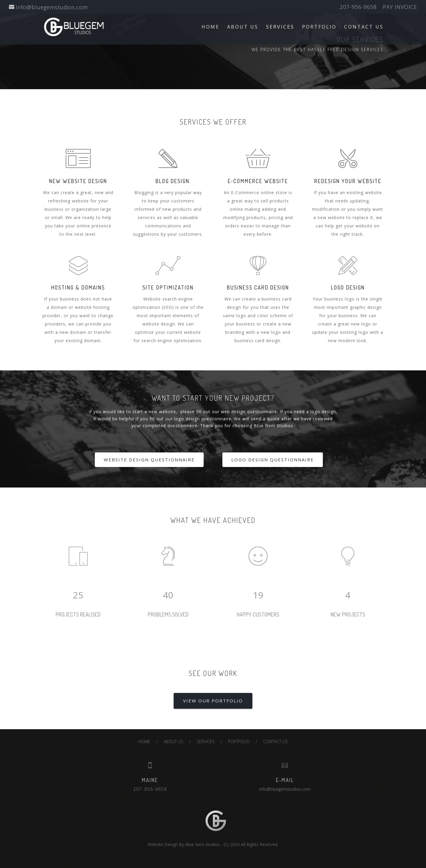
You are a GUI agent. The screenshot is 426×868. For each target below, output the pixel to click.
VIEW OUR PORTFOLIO (213, 701)
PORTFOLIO (319, 27)
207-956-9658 (358, 7)
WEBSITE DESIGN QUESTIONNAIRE (149, 460)
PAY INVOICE (400, 7)
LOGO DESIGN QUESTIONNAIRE (273, 460)
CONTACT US (364, 27)
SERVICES (280, 27)
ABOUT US (243, 27)
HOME (210, 27)
